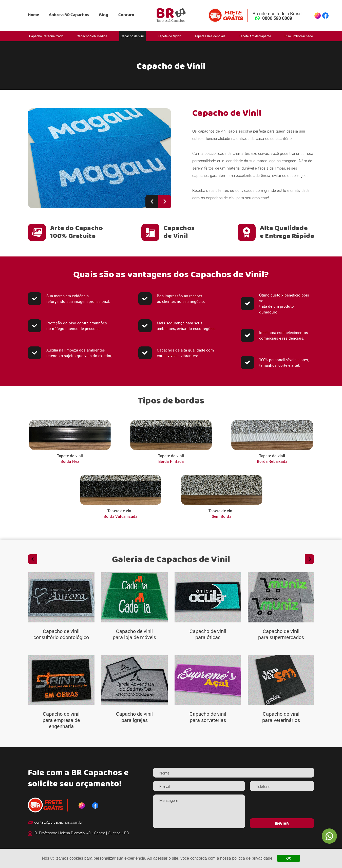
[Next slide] (165, 202)
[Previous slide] (152, 202)
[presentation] (282, 804)
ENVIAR (282, 824)
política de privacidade (252, 858)
